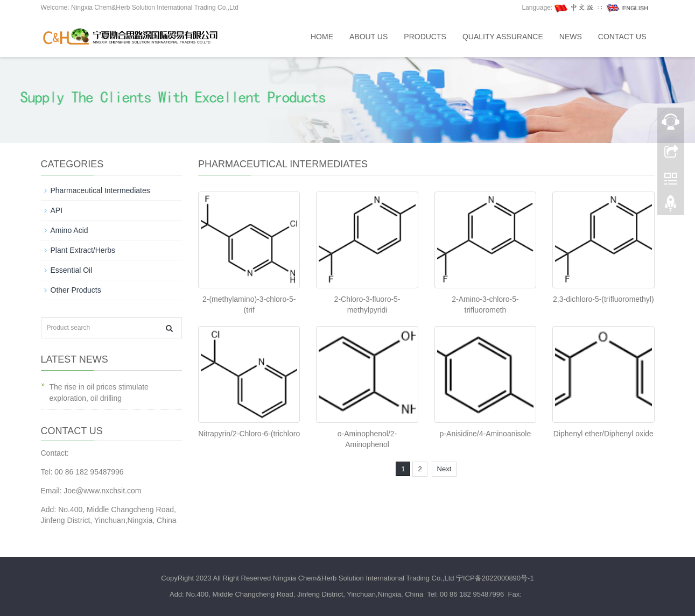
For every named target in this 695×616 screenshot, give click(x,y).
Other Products (76, 290)
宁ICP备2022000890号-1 (495, 578)
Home (322, 37)
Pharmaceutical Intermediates (100, 190)
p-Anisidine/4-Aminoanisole (486, 434)
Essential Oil (72, 270)
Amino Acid (69, 230)
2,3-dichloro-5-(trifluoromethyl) (603, 299)
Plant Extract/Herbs (83, 250)
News (571, 37)
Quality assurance (503, 37)
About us (368, 37)
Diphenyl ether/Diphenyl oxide (603, 434)
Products (425, 37)
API (57, 210)
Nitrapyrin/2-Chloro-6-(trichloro (249, 434)
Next (444, 469)
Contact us (622, 37)
